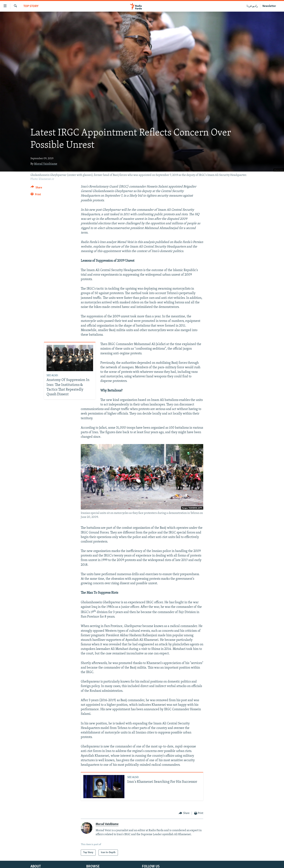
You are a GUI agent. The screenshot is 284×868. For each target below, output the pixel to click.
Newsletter (269, 6)
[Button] (36, 188)
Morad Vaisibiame (46, 164)
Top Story (31, 6)
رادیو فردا (252, 6)
